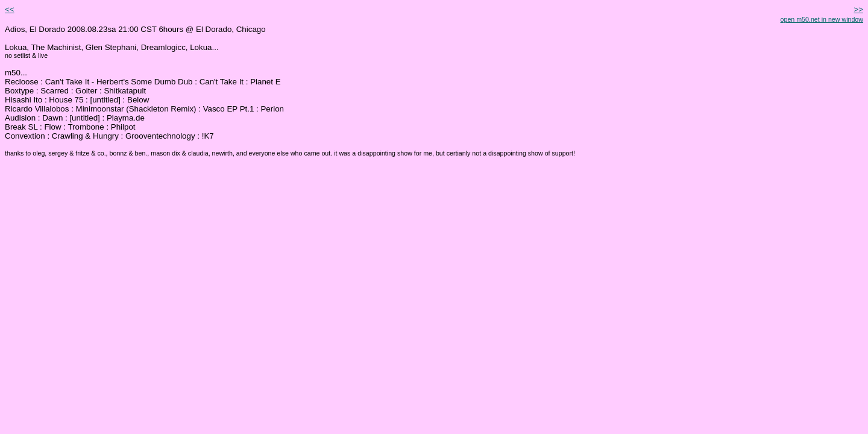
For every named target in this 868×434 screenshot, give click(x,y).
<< (10, 9)
